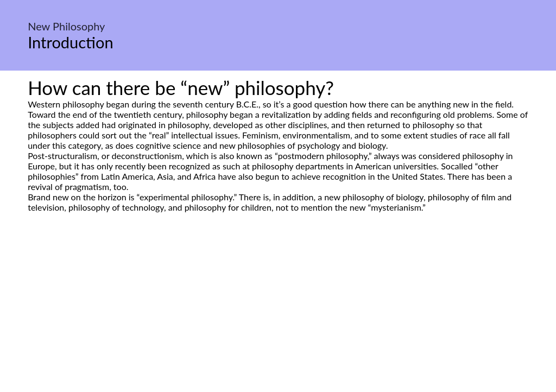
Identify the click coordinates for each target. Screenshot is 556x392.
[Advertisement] (278, 314)
